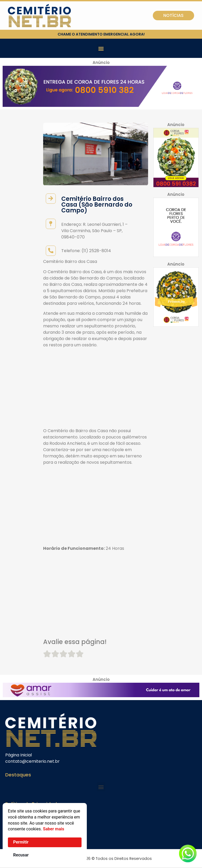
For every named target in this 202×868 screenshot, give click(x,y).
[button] (101, 48)
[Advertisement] (96, 389)
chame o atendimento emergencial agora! (101, 34)
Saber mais (54, 829)
